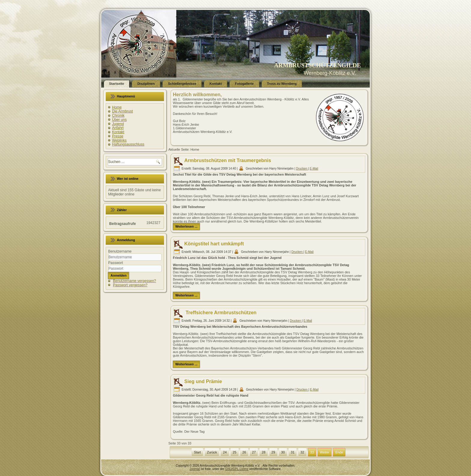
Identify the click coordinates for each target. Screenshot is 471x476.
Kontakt (216, 84)
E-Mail (314, 169)
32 (302, 452)
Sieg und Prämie (203, 381)
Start (197, 452)
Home (117, 107)
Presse (118, 136)
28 (263, 452)
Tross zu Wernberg (282, 84)
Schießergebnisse (182, 84)
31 (293, 452)
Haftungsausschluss (128, 144)
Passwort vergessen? (130, 285)
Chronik (118, 115)
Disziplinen (146, 84)
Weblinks (119, 140)
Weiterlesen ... (187, 226)
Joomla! (195, 469)
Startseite (117, 84)
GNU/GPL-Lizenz (237, 469)
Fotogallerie (244, 84)
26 (244, 452)
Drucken (302, 169)
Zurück (212, 452)
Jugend (118, 124)
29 (273, 452)
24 (225, 452)
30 (283, 452)
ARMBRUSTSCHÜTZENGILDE (317, 65)
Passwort (115, 263)
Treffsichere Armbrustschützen (220, 313)
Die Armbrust (122, 111)
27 (254, 452)
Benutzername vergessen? (134, 281)
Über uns (119, 120)
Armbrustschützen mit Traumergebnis (228, 160)
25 (235, 452)
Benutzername (120, 251)
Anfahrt (118, 128)
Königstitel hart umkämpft (214, 244)
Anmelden (119, 275)
